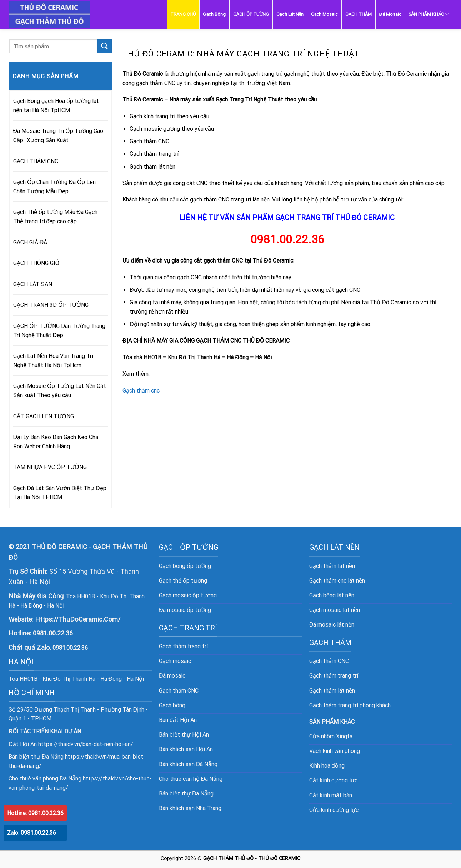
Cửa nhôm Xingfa (331, 736)
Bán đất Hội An (178, 720)
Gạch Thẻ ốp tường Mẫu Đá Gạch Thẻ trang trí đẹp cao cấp (56, 217)
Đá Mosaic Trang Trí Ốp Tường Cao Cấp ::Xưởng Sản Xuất (58, 136)
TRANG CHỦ (183, 14)
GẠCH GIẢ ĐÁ (30, 242)
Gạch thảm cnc (141, 391)
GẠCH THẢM (359, 14)
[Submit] (105, 46)
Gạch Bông (214, 14)
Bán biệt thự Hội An (184, 735)
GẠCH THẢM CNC (36, 161)
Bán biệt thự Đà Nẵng (186, 794)
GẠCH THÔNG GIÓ (36, 263)
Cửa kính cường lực (334, 810)
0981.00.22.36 (53, 633)
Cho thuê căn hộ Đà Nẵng (191, 779)
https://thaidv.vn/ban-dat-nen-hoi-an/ (86, 744)
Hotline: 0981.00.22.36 (35, 813)
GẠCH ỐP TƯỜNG (251, 14)
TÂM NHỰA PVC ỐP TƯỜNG (50, 467)
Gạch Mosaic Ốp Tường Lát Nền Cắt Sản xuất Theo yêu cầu (60, 391)
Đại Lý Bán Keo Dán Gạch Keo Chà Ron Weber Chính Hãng (56, 442)
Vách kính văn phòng (335, 751)
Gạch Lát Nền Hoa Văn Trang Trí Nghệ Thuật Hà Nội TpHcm (53, 361)
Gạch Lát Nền (290, 14)
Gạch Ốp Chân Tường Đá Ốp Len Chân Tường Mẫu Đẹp (55, 187)
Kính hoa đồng (327, 766)
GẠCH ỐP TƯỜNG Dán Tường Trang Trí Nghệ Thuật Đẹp (59, 331)
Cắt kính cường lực (333, 780)
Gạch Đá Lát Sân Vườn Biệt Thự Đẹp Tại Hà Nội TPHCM (60, 493)
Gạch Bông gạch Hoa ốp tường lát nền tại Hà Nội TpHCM (56, 106)
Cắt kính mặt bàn (331, 795)
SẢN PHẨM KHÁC (429, 14)
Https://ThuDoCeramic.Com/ (78, 619)
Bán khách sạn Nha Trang (190, 808)
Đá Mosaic (390, 14)
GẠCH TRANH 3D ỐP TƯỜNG (51, 305)
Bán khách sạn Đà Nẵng (188, 764)
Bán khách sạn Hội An (186, 749)
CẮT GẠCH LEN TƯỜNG (44, 416)
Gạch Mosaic (325, 14)
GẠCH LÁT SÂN (33, 284)
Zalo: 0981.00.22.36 (32, 833)
